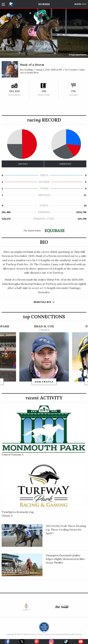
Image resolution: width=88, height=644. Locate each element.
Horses (44, 4)
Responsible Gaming (73, 634)
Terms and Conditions (54, 634)
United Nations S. (13, 454)
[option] (44, 356)
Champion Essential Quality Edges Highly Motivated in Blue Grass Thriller (65, 559)
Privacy (41, 634)
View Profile (44, 382)
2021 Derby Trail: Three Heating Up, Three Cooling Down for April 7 (66, 530)
